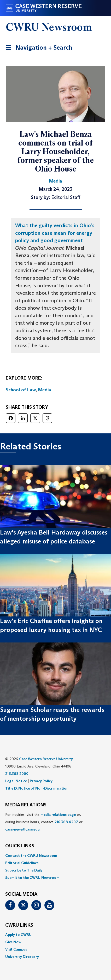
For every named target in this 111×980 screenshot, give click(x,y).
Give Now (13, 942)
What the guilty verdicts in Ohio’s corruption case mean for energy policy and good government (55, 233)
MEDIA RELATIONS (26, 805)
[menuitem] (55, 855)
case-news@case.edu (22, 829)
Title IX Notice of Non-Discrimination (37, 788)
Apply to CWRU (18, 935)
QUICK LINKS (20, 846)
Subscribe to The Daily (24, 870)
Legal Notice (16, 781)
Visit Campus (16, 949)
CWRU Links (19, 925)
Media (45, 390)
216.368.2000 (17, 774)
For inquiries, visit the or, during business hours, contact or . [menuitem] (44, 822)
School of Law (21, 390)
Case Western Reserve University (46, 759)
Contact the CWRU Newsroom (31, 855)
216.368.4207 (66, 822)
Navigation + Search (37, 48)
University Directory (22, 957)
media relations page (58, 815)
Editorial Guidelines (22, 863)
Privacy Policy (41, 781)
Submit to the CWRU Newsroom (32, 878)
